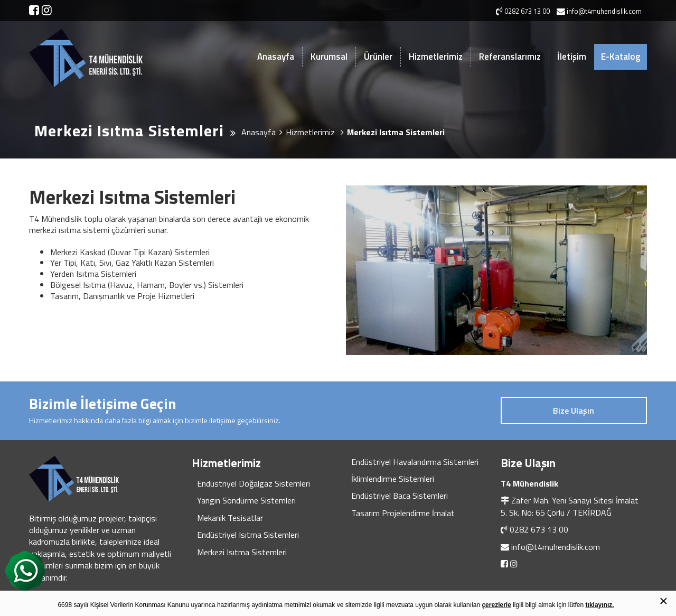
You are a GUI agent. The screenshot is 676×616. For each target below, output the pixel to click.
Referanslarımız (510, 57)
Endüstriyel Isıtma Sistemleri (248, 535)
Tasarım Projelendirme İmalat (403, 513)
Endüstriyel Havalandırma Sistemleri (415, 462)
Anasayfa (276, 57)
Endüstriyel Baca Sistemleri (400, 496)
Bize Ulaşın (574, 410)
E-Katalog (621, 57)
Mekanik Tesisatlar (230, 518)
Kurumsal (329, 57)
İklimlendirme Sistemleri (393, 479)
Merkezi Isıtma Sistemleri (242, 552)
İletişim (572, 57)
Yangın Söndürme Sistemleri (246, 500)
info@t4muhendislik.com (556, 547)
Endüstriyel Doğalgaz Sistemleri (253, 483)
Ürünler (378, 57)
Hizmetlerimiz (436, 57)
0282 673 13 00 (539, 529)
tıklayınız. (600, 605)
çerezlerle (496, 605)
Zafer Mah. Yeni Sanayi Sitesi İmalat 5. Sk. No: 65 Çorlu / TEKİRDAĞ (570, 506)
